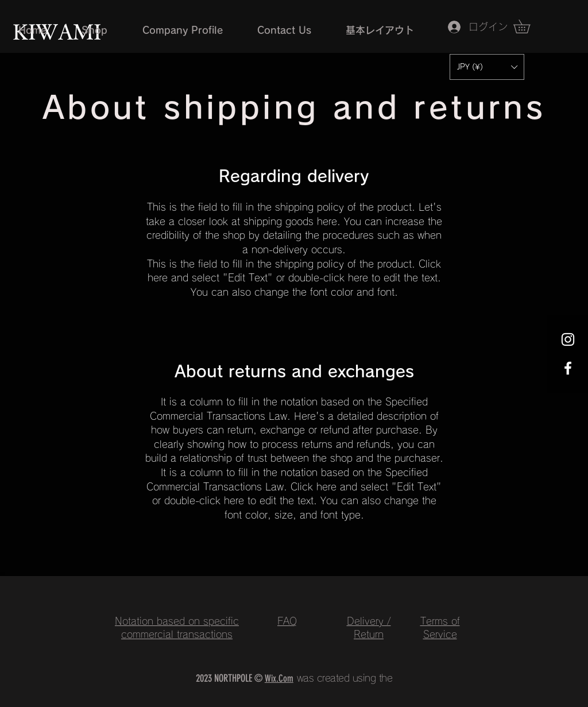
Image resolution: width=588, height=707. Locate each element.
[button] (487, 67)
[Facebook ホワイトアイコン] (568, 368)
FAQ (287, 621)
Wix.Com (279, 678)
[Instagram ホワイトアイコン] (568, 339)
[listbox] (487, 67)
